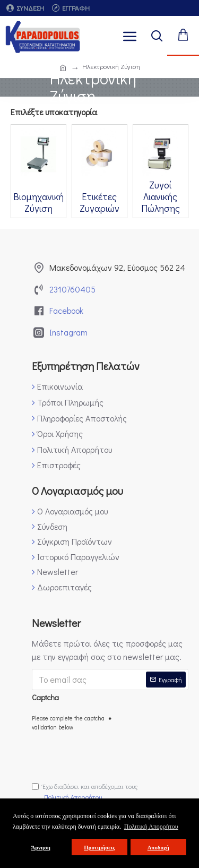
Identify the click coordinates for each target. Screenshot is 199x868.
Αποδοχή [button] (158, 847)
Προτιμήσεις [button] (99, 847)
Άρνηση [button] (41, 847)
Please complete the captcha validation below (68, 723)
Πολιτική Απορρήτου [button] (151, 827)
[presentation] (113, 754)
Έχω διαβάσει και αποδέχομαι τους (85, 792)
